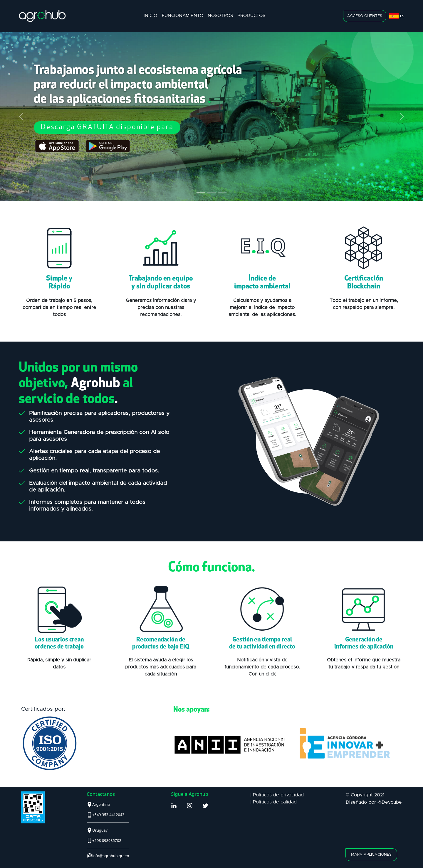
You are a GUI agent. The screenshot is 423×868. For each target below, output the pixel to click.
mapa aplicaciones (371, 855)
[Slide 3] (222, 193)
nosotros (220, 16)
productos (251, 16)
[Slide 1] (201, 193)
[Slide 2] (211, 193)
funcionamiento (183, 16)
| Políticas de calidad (273, 802)
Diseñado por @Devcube (374, 802)
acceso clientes (365, 16)
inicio (150, 16)
